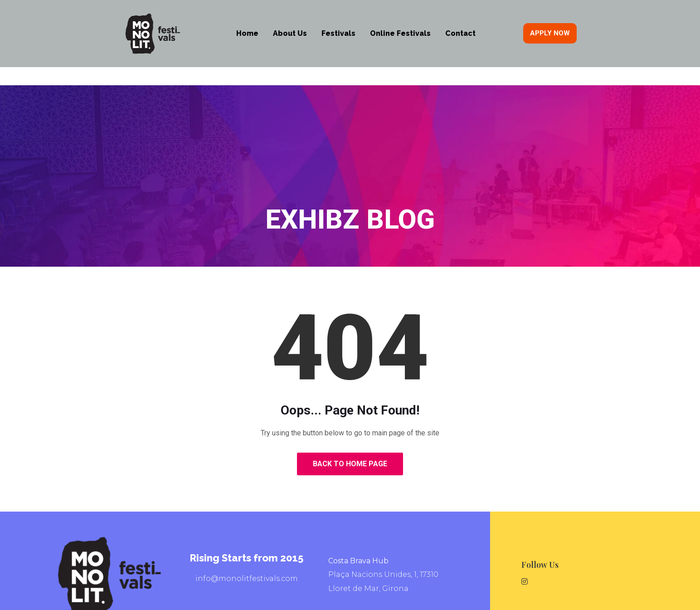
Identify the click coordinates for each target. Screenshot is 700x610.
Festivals (338, 33)
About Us (290, 33)
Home (247, 33)
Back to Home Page (350, 464)
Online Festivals (400, 33)
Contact (460, 33)
